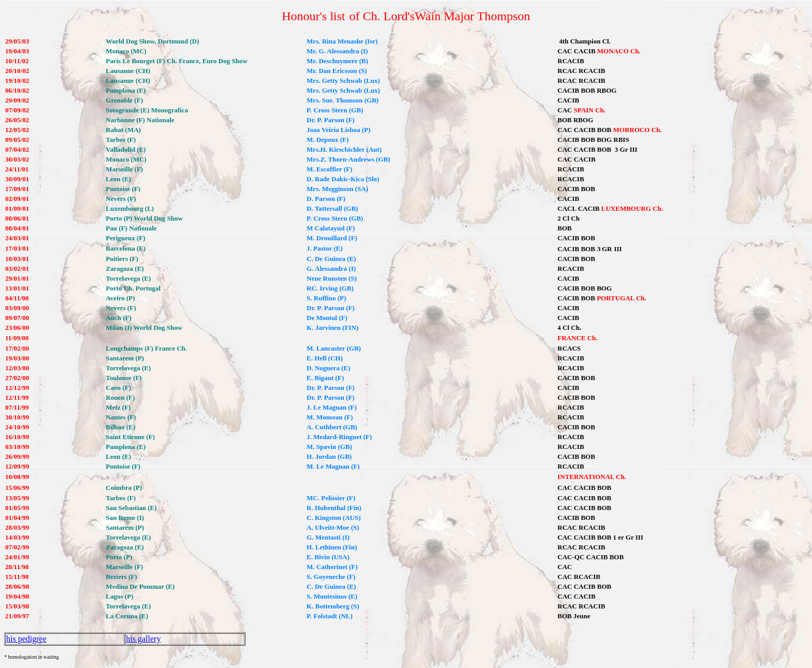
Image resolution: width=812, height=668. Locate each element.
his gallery (143, 639)
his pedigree (26, 639)
